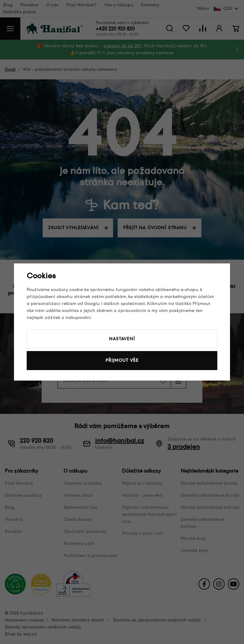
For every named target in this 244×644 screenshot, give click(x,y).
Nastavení (122, 339)
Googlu (92, 304)
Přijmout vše (122, 360)
